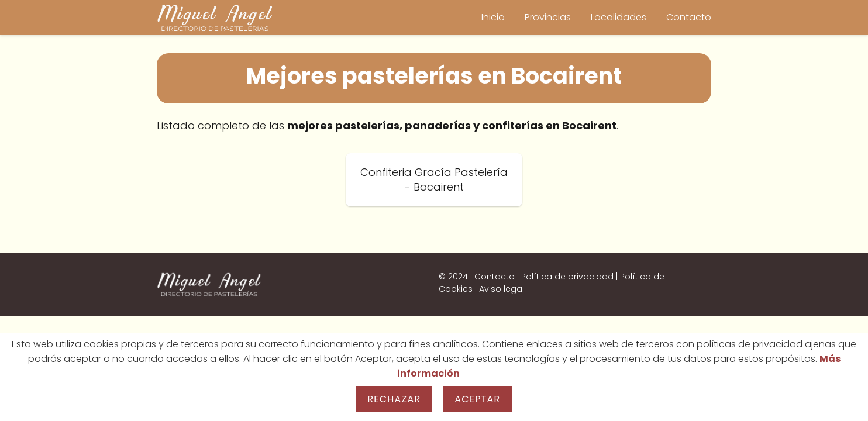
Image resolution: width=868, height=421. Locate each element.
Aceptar (477, 399)
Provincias (548, 17)
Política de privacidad (567, 277)
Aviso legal (502, 289)
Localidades (619, 17)
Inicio (493, 17)
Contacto (689, 17)
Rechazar (394, 399)
